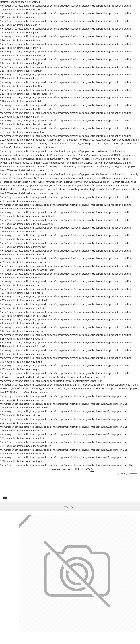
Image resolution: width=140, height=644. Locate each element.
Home (68, 506)
